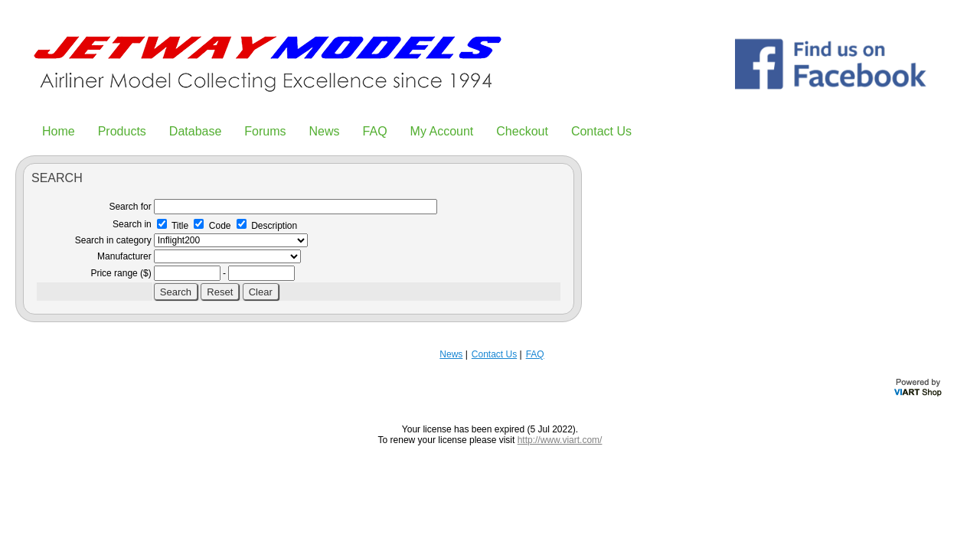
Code (212, 226)
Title (173, 226)
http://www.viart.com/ (560, 440)
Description (267, 226)
